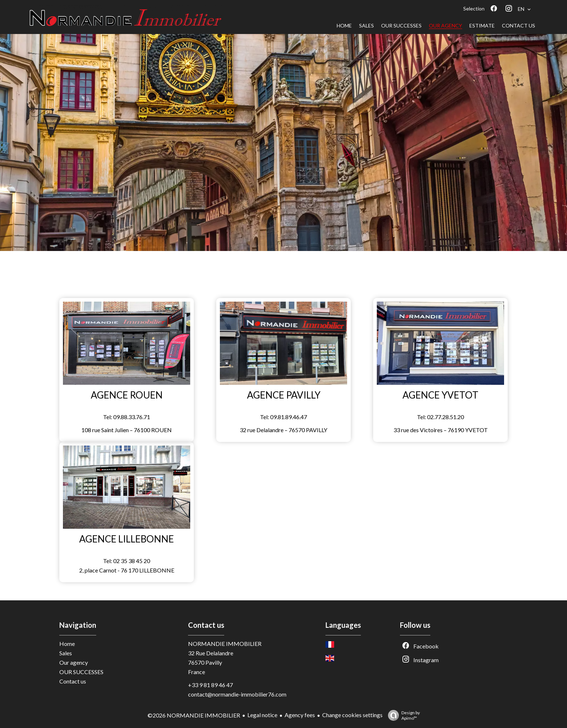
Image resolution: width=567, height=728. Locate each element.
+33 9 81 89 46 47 (210, 685)
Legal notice (262, 715)
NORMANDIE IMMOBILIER (225, 644)
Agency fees (300, 715)
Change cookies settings (352, 715)
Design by (402, 715)
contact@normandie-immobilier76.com (237, 694)
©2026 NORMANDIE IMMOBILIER (194, 715)
